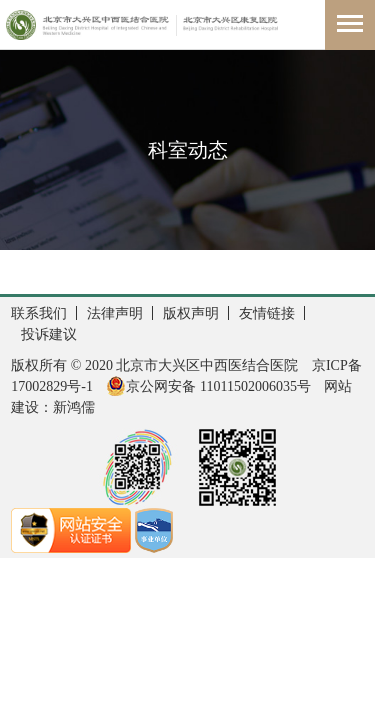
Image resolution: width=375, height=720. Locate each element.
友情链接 (267, 313)
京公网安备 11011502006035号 (208, 386)
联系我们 (39, 313)
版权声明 (191, 313)
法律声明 (115, 313)
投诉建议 (49, 334)
